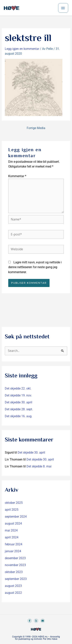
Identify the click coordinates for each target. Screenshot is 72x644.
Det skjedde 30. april (19, 402)
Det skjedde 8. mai (39, 466)
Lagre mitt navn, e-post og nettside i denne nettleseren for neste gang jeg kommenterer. (35, 267)
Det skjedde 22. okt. (18, 388)
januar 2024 (13, 551)
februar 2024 (14, 544)
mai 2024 (11, 530)
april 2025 (12, 510)
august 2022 (13, 593)
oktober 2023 (14, 572)
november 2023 (15, 565)
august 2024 (13, 523)
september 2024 (16, 517)
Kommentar (17, 176)
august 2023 (13, 586)
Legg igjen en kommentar (22, 49)
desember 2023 (15, 558)
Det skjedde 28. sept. (19, 409)
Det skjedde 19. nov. (18, 395)
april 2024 (12, 537)
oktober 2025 (14, 503)
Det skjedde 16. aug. (19, 416)
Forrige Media (36, 128)
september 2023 (16, 579)
